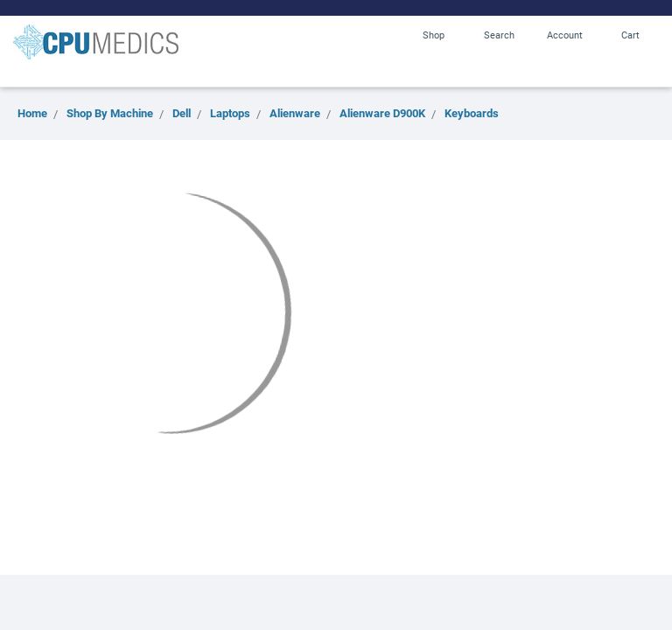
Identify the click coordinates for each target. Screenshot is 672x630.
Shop (434, 35)
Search (499, 35)
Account (565, 35)
